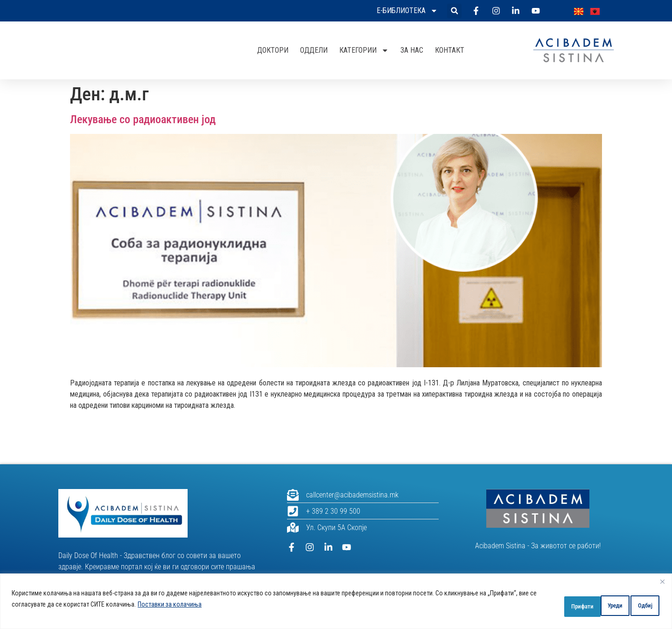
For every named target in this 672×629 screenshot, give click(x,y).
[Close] (662, 581)
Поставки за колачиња (220, 604)
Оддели (314, 50)
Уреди (537, 604)
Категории (364, 50)
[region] (336, 601)
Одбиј (584, 604)
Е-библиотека (407, 11)
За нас (412, 50)
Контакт (450, 50)
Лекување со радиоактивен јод (143, 119)
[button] (454, 11)
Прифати (635, 604)
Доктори (273, 50)
